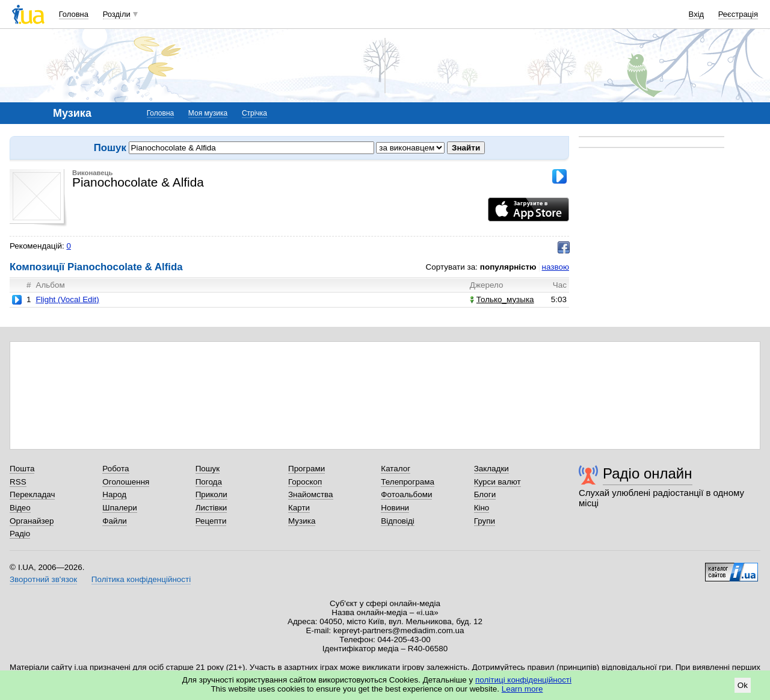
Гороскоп (305, 482)
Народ (114, 494)
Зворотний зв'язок (43, 579)
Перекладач (32, 494)
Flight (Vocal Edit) (67, 299)
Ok (743, 685)
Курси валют (497, 482)
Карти (299, 508)
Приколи (211, 494)
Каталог (396, 469)
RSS (18, 482)
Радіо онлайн (648, 473)
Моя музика (208, 113)
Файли (115, 521)
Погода (209, 482)
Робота (115, 469)
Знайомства (311, 494)
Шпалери (119, 508)
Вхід (697, 14)
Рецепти (211, 521)
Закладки (491, 469)
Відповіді (398, 521)
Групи (485, 521)
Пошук (208, 469)
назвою (556, 267)
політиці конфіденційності (523, 680)
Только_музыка (502, 299)
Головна (74, 14)
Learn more (522, 689)
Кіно (482, 508)
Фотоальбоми (406, 494)
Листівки (211, 508)
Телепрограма (408, 482)
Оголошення (126, 482)
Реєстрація (738, 14)
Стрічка (254, 113)
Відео (20, 508)
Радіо (20, 534)
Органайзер (32, 521)
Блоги (485, 494)
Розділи (117, 14)
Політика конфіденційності (141, 579)
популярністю (508, 267)
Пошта (22, 469)
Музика (302, 521)
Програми (306, 469)
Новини (395, 508)
